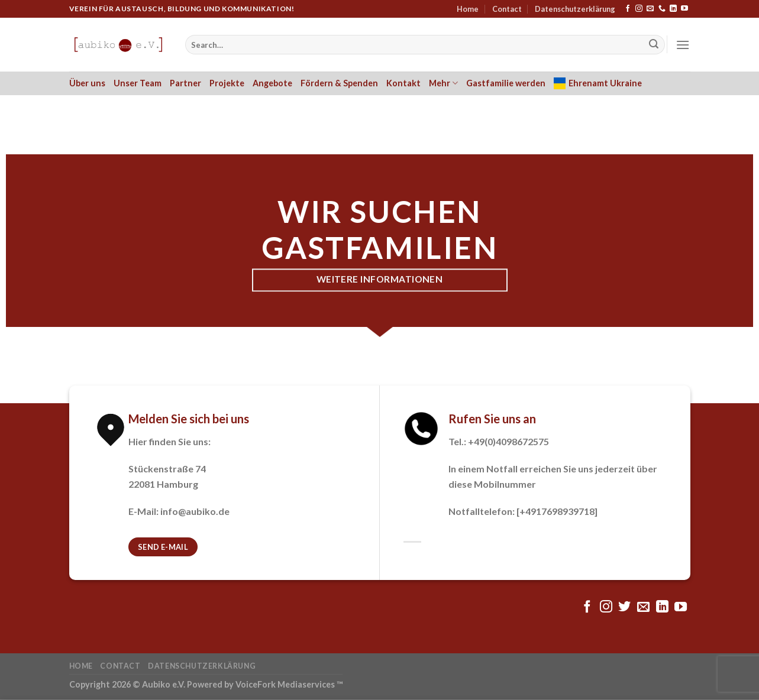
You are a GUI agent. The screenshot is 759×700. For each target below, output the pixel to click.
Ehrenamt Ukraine (598, 83)
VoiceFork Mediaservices (285, 684)
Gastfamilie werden (506, 83)
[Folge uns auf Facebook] (628, 9)
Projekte (227, 83)
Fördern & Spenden (339, 83)
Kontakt (403, 83)
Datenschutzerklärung (575, 9)
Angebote (272, 83)
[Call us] (662, 9)
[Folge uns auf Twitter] (624, 607)
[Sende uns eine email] (650, 9)
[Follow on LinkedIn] (673, 9)
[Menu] (683, 45)
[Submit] (654, 45)
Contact (507, 9)
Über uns (87, 83)
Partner (185, 83)
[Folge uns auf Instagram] (639, 9)
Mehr (443, 83)
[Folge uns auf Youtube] (684, 9)
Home (468, 9)
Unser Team (138, 83)
